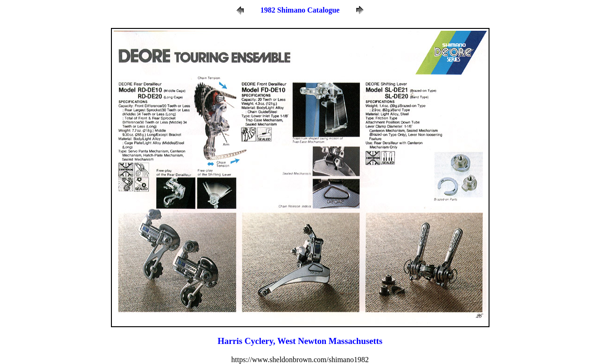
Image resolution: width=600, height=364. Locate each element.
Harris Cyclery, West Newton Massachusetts (300, 341)
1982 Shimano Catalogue (300, 10)
